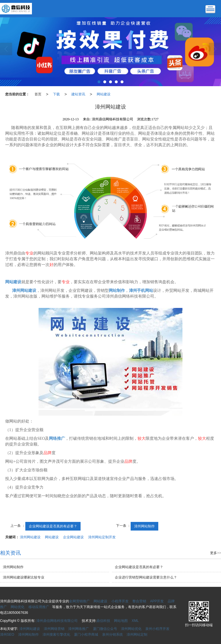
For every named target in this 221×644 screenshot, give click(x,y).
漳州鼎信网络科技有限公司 (57, 621)
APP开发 (157, 601)
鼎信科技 (103, 621)
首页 (38, 94)
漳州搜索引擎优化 (56, 635)
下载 (56, 94)
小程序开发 (120, 601)
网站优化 (18, 607)
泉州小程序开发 (157, 629)
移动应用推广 (39, 607)
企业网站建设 (73, 537)
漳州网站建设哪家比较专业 (24, 577)
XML (135, 621)
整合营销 (139, 601)
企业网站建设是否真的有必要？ (53, 526)
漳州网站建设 (30, 537)
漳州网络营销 (54, 629)
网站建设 (104, 94)
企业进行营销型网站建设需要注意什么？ (146, 577)
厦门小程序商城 (86, 635)
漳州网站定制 (137, 635)
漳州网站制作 (144, 526)
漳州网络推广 (79, 629)
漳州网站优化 (131, 629)
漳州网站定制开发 (102, 537)
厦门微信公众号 (105, 629)
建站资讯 (78, 94)
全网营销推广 (79, 601)
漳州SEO (7, 635)
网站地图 (121, 621)
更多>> (216, 553)
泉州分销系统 (113, 635)
